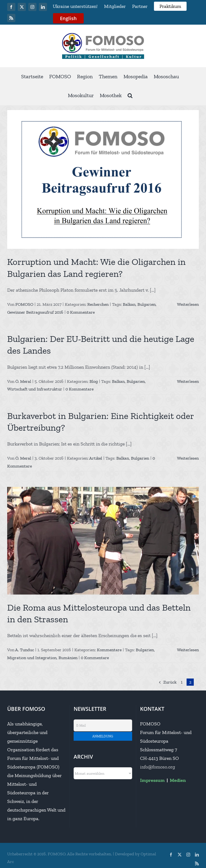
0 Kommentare (81, 312)
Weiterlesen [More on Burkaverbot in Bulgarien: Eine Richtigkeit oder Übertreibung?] (188, 458)
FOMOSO (24, 304)
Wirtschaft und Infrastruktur (35, 389)
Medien (178, 780)
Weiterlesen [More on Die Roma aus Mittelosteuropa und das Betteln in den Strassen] (188, 650)
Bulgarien (147, 304)
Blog (94, 381)
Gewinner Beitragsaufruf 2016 (35, 312)
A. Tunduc (25, 650)
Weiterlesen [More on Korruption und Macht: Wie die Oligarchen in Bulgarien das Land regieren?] (188, 304)
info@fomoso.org (158, 767)
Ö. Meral (23, 381)
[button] (130, 96)
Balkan (129, 304)
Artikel (96, 458)
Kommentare (109, 650)
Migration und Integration (32, 658)
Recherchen (98, 304)
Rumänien (68, 658)
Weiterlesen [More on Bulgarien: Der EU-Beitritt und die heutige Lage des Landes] (188, 381)
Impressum (152, 780)
